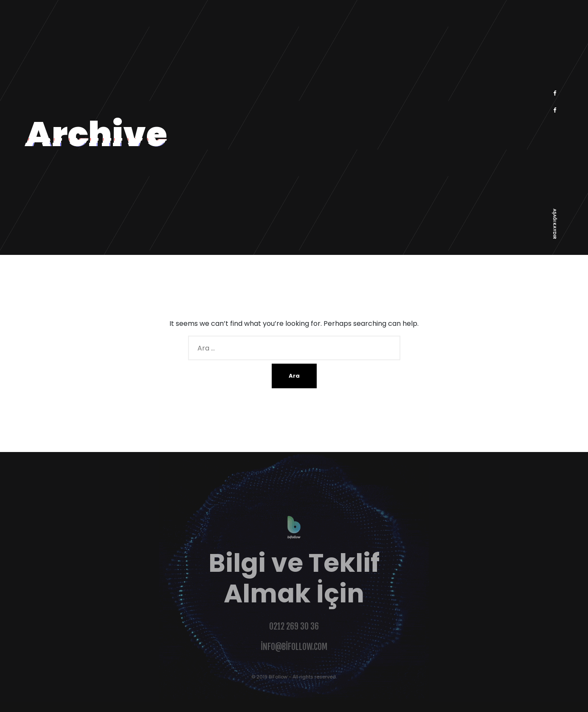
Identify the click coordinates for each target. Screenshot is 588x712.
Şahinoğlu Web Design (39, 707)
